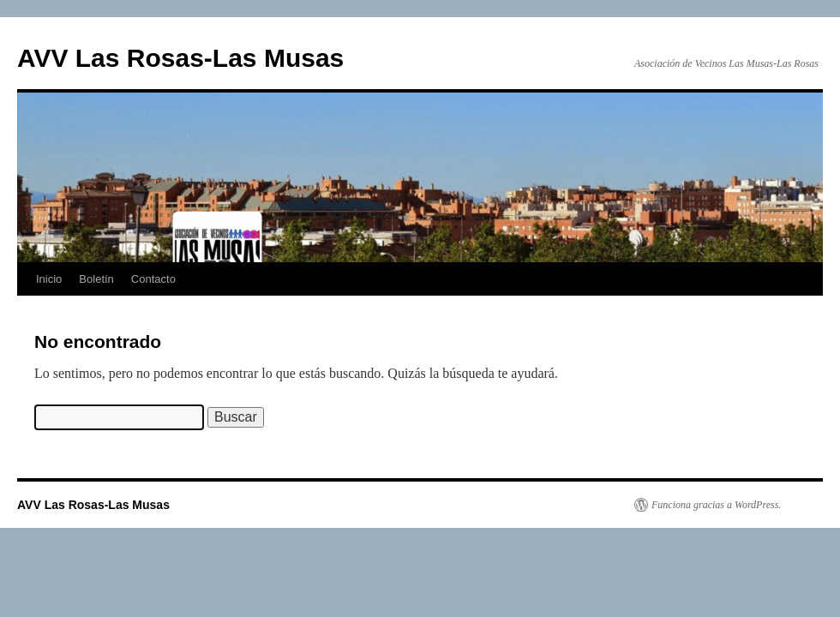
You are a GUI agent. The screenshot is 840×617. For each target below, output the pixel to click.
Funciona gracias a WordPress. (716, 505)
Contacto (153, 279)
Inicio (49, 279)
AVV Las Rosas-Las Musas (180, 58)
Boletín (96, 279)
